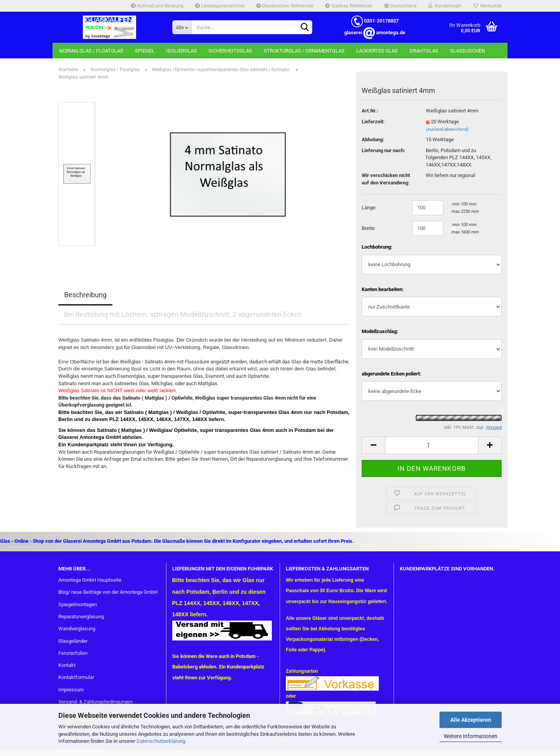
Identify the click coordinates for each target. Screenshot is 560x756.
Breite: (369, 228)
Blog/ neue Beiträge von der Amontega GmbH (108, 592)
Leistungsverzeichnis (220, 6)
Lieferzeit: (373, 122)
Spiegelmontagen (78, 604)
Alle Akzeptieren (471, 720)
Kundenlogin (445, 6)
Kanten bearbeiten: (383, 289)
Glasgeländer (73, 641)
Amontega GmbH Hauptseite (90, 580)
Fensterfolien (73, 653)
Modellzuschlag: (380, 331)
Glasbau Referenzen (349, 6)
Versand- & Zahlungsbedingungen (95, 702)
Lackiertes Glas (377, 51)
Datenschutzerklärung (161, 741)
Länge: (369, 208)
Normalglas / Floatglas (91, 51)
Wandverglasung (77, 629)
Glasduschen (467, 51)
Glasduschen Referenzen (285, 6)
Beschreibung (85, 295)
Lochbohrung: (377, 247)
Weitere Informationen (471, 736)
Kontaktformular (76, 677)
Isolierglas (181, 51)
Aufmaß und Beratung (157, 6)
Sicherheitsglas (230, 51)
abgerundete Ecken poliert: (391, 374)
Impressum (71, 690)
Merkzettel (487, 6)
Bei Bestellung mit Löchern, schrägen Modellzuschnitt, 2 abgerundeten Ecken (183, 314)
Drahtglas (424, 51)
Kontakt (67, 665)
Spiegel (145, 51)
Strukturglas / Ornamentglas (304, 51)
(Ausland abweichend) (447, 129)
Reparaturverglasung (81, 617)
